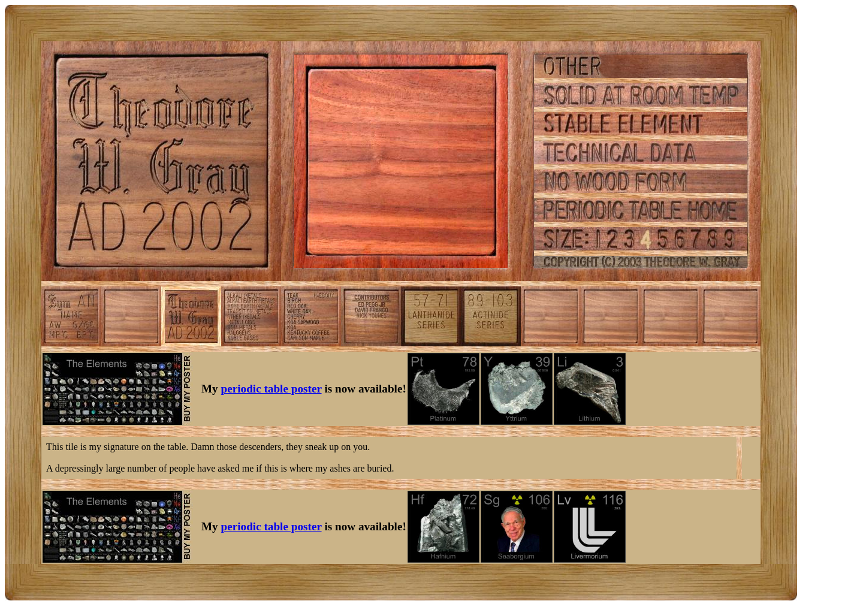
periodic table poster (271, 389)
